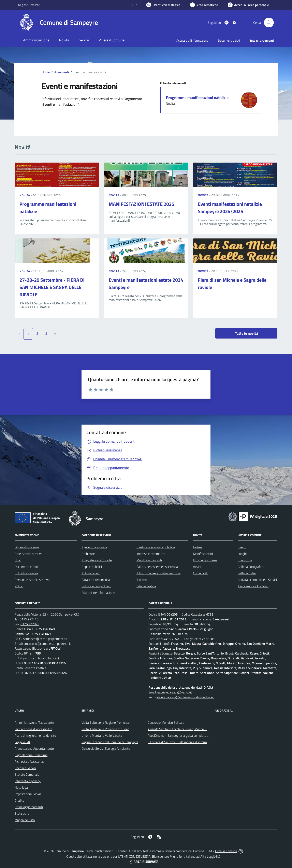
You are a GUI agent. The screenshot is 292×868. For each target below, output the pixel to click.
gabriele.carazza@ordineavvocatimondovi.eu (185, 697)
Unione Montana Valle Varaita (102, 735)
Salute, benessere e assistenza (157, 567)
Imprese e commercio (151, 554)
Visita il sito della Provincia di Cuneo (105, 729)
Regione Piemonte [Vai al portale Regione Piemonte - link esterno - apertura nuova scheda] (29, 5)
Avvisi (197, 567)
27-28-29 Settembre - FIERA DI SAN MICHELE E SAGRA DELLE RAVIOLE (52, 287)
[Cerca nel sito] (269, 23)
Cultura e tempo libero (96, 586)
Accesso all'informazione (192, 40)
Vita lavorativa (146, 586)
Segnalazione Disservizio (31, 755)
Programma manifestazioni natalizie (197, 98)
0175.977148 (29, 619)
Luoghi (242, 554)
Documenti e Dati (26, 567)
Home (46, 72)
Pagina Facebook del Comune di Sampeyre (110, 742)
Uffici (18, 560)
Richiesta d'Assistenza (30, 761)
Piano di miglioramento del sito (35, 735)
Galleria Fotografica (251, 567)
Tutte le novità (246, 333)
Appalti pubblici (92, 567)
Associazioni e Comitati (253, 586)
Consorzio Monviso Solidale (166, 722)
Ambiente (88, 554)
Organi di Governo (27, 547)
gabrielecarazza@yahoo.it (175, 692)
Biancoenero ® (162, 856)
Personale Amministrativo (32, 580)
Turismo (142, 580)
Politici (19, 586)
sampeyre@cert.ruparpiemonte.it (45, 639)
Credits (19, 800)
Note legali (22, 787)
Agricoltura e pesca (94, 547)
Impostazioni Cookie (28, 794)
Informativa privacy (28, 781)
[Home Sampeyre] (58, 23)
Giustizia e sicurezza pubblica (156, 547)
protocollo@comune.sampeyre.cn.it (47, 644)
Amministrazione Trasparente (34, 722)
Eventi (242, 547)
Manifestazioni (203, 554)
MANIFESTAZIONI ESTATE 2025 (141, 204)
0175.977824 (30, 624)
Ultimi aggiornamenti (29, 807)
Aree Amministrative (28, 554)
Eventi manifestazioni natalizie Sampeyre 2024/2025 (230, 208)
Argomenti (62, 72)
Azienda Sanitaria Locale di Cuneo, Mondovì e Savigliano (185, 729)
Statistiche (22, 813)
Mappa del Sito (25, 820)
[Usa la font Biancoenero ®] (163, 5)
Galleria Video (247, 573)
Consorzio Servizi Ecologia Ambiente (106, 748)
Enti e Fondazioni (26, 573)
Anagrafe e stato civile (97, 560)
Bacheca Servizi (25, 768)
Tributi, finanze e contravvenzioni (158, 573)
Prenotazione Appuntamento (34, 748)
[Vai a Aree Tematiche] (204, 5)
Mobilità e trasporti (149, 560)
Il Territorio (245, 560)
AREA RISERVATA (144, 862)
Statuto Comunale (27, 774)
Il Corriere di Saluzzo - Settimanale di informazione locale (186, 742)
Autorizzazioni (91, 573)
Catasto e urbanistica (96, 580)
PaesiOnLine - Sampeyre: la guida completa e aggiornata (186, 735)
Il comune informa (205, 560)
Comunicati (201, 573)
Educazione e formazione (98, 593)
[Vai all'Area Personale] (248, 5)
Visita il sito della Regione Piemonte (106, 722)
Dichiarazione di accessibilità (33, 729)
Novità (25, 195)
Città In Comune (226, 851)
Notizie (198, 547)
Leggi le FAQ (23, 742)
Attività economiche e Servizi (257, 580)
